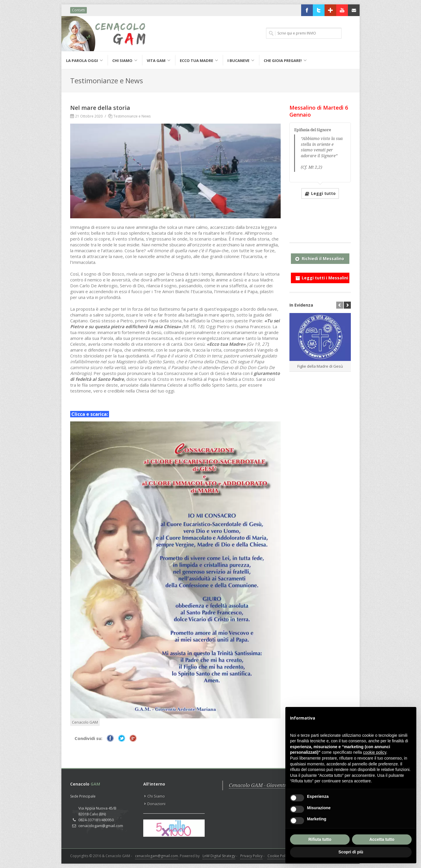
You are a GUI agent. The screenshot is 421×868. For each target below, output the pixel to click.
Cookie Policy (279, 856)
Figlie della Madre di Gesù (320, 366)
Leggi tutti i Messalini (322, 277)
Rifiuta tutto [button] (320, 839)
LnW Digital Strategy (219, 856)
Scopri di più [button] (351, 852)
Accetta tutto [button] (382, 839)
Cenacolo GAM (85, 722)
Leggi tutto (320, 193)
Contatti (78, 10)
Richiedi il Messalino (320, 257)
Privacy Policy (251, 856)
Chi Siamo (156, 796)
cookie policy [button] (375, 752)
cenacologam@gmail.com (157, 856)
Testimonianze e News (132, 116)
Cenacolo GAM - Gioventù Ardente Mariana (278, 785)
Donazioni (156, 804)
